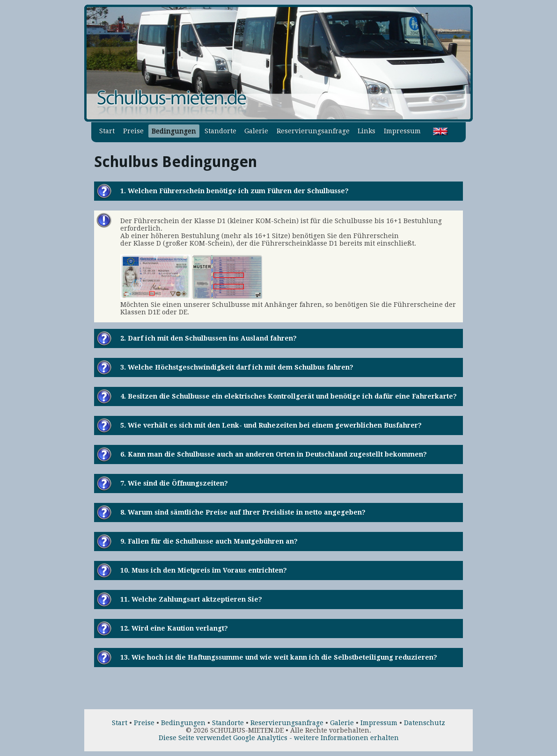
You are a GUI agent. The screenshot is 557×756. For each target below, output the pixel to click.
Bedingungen (174, 131)
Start (107, 131)
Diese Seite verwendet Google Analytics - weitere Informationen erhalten (279, 738)
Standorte (220, 131)
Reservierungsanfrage (313, 131)
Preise (133, 131)
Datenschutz (425, 723)
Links (366, 131)
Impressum (402, 131)
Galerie (256, 131)
